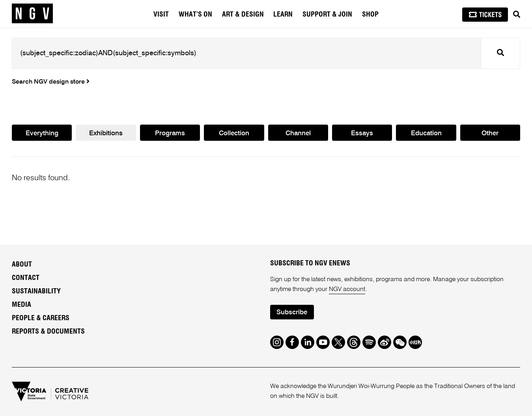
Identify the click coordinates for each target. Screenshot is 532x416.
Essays (362, 133)
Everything (42, 133)
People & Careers (41, 318)
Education (426, 133)
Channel (298, 133)
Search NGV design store (51, 82)
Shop (370, 15)
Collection (234, 133)
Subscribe (292, 312)
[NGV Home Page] (32, 14)
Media (21, 305)
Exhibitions (106, 133)
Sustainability (36, 291)
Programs (170, 133)
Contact (26, 278)
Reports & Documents (48, 332)
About (22, 265)
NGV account (347, 289)
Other (490, 133)
